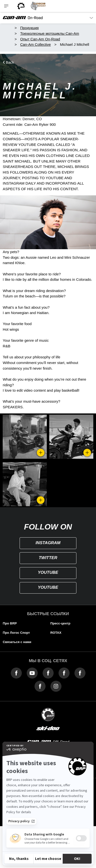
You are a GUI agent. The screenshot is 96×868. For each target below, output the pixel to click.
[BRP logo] (21, 6)
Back (10, 62)
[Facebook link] (16, 673)
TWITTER (48, 558)
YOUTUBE (48, 572)
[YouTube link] (32, 673)
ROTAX (56, 633)
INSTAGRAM (48, 543)
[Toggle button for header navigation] (7, 6)
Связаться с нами (17, 642)
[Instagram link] (56, 686)
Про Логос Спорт (16, 633)
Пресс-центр (60, 623)
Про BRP (10, 623)
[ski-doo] (48, 729)
